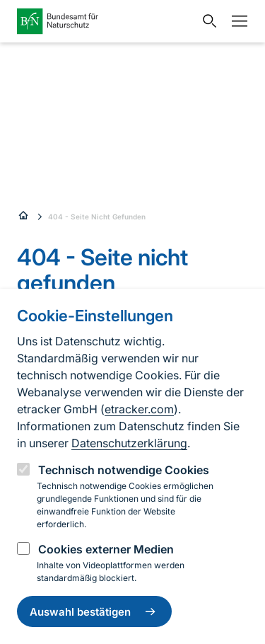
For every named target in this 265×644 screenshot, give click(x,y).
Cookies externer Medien (106, 549)
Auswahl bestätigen (94, 611)
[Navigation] (236, 21)
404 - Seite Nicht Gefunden (97, 217)
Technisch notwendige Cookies (124, 470)
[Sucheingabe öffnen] (206, 21)
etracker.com (139, 409)
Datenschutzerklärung (129, 443)
